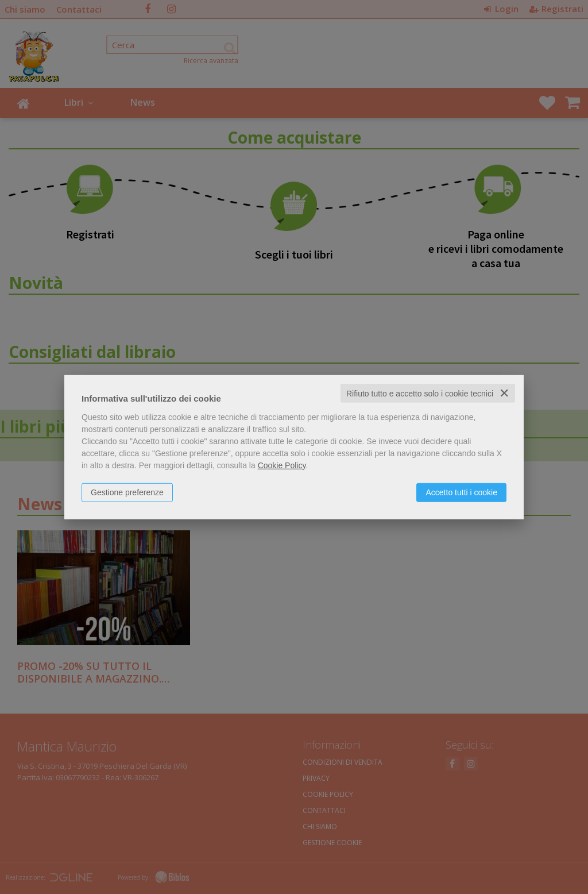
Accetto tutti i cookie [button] (461, 492)
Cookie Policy (282, 465)
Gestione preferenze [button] (127, 492)
